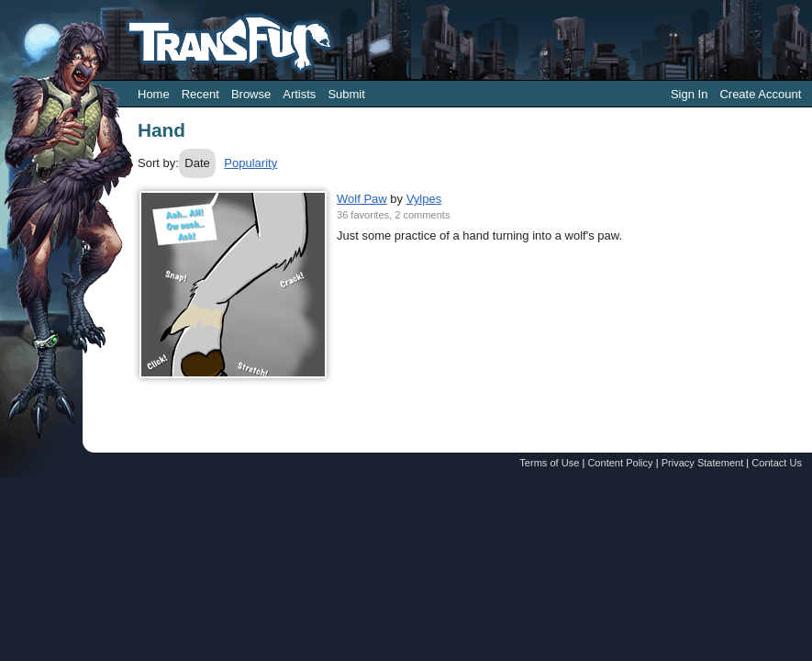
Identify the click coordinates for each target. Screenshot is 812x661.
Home (154, 94)
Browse (251, 94)
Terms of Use (549, 463)
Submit (346, 94)
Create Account (760, 94)
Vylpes (424, 199)
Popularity (250, 163)
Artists (299, 94)
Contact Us (777, 463)
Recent (200, 94)
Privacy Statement (703, 463)
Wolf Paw (362, 199)
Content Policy (620, 463)
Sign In (689, 94)
